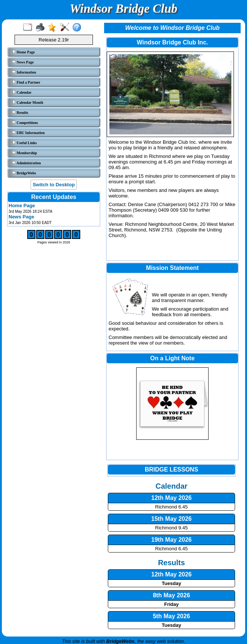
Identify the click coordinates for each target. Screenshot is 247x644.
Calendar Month (28, 102)
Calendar (22, 92)
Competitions (25, 122)
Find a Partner (26, 82)
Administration (26, 163)
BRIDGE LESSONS (171, 469)
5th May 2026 (172, 616)
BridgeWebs (24, 173)
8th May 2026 (172, 595)
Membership (24, 153)
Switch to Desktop (54, 185)
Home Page (23, 52)
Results (20, 112)
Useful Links (24, 143)
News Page (23, 62)
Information (24, 72)
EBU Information (28, 133)
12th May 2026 (171, 574)
